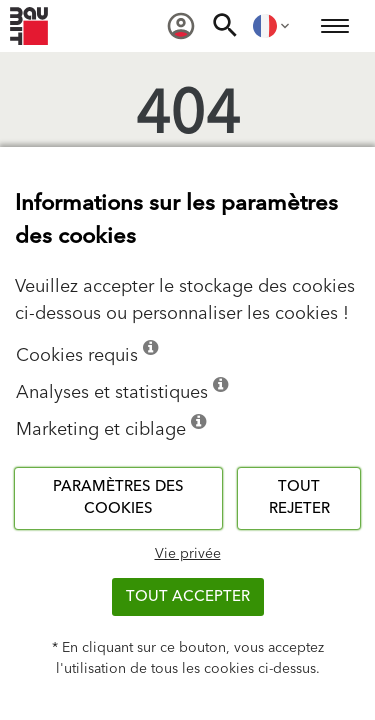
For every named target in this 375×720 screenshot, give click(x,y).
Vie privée (188, 554)
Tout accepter (188, 596)
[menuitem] (181, 26)
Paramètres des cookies (118, 498)
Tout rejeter (299, 498)
